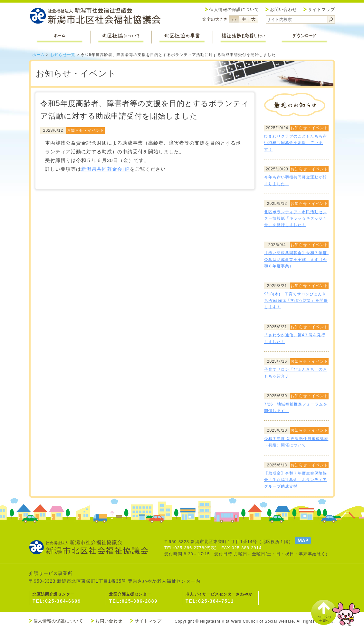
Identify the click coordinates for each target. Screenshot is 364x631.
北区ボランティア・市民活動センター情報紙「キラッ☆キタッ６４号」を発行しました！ (296, 219)
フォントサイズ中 (244, 19)
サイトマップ (321, 10)
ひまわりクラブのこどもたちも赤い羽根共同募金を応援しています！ (296, 143)
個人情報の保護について (234, 10)
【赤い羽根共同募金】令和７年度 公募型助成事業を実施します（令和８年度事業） (298, 259)
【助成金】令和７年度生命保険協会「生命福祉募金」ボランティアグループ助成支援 (296, 480)
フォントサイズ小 (234, 19)
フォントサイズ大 (253, 19)
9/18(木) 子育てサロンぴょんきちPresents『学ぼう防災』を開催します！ (296, 301)
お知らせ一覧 (63, 55)
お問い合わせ (283, 10)
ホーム (38, 55)
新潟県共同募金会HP (105, 169)
